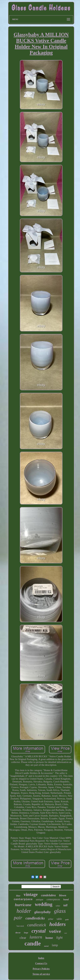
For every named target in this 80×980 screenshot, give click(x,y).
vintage (31, 894)
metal (46, 946)
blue (18, 896)
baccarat (20, 926)
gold (67, 919)
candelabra (48, 895)
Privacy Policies (41, 969)
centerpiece (23, 899)
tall (65, 905)
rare (66, 933)
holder (24, 911)
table (59, 919)
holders (58, 924)
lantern (36, 937)
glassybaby (43, 912)
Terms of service (41, 974)
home (49, 938)
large (26, 933)
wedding (44, 904)
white (58, 906)
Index (41, 958)
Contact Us (41, 963)
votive (55, 931)
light (59, 937)
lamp (55, 945)
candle (33, 944)
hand (66, 899)
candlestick (37, 925)
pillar (51, 919)
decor (18, 933)
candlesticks (35, 918)
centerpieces (53, 899)
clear (23, 938)
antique (39, 899)
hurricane (23, 905)
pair (18, 918)
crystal (38, 931)
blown (63, 895)
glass (60, 911)
